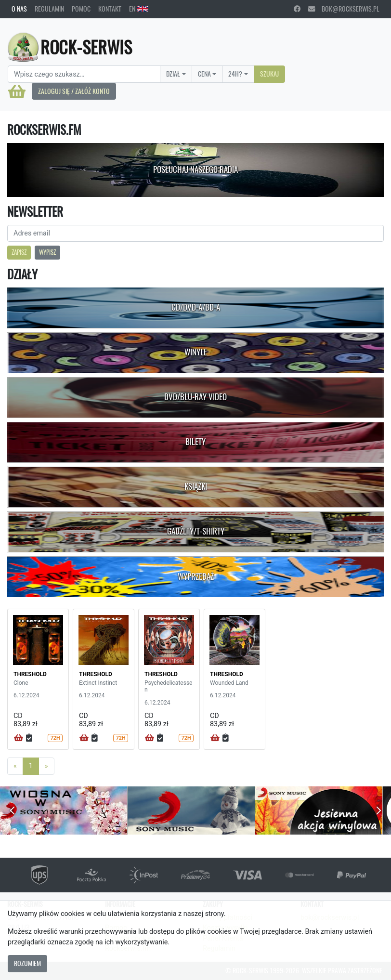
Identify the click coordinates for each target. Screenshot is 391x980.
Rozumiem (27, 963)
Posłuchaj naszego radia (195, 170)
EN (139, 9)
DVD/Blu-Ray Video (195, 397)
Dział (173, 74)
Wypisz (47, 252)
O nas (19, 9)
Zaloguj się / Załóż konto (74, 91)
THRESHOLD (30, 674)
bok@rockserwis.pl (344, 9)
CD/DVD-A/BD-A (196, 307)
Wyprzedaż (196, 576)
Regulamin (49, 9)
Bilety (195, 442)
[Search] (84, 74)
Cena (204, 74)
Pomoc (81, 9)
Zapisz (19, 252)
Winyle (196, 352)
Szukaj (269, 74)
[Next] (46, 766)
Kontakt (110, 9)
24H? (235, 74)
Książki (196, 486)
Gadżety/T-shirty (196, 531)
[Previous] (15, 766)
